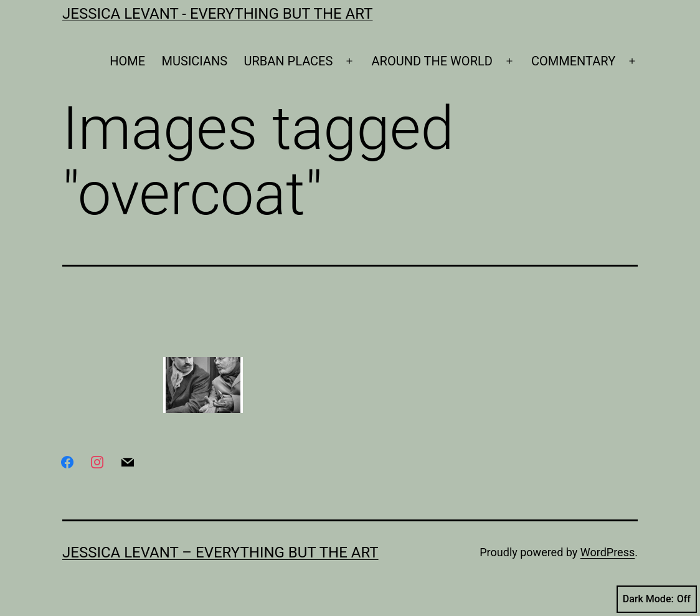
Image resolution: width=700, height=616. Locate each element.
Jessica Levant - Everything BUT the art (217, 14)
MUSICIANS (195, 61)
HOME (127, 61)
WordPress (608, 552)
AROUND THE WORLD (432, 61)
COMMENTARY (573, 61)
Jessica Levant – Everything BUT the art (220, 552)
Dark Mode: (657, 599)
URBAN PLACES (289, 61)
